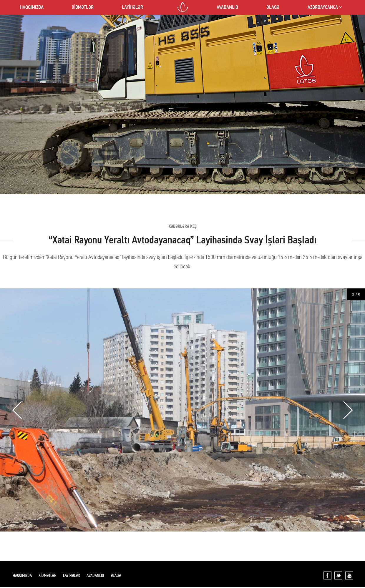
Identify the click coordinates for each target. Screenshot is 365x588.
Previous (17, 410)
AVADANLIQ (227, 7)
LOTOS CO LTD (183, 7)
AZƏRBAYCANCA (323, 7)
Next (348, 410)
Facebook (327, 575)
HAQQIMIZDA (32, 7)
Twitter (338, 575)
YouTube (349, 575)
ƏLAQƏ (273, 7)
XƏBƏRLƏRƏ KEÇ (183, 226)
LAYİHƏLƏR (132, 7)
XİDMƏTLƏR (83, 7)
